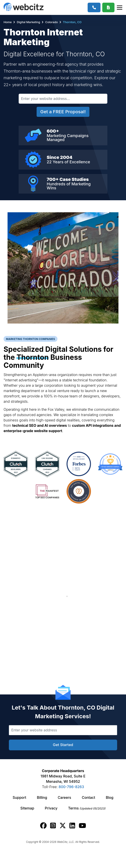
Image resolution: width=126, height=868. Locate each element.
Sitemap (27, 808)
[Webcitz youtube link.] (82, 826)
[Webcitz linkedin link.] (72, 826)
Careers (64, 797)
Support (19, 797)
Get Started (63, 745)
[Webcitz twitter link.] (63, 826)
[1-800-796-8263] (94, 7)
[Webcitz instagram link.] (53, 826)
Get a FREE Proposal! (63, 112)
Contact (89, 797)
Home (8, 22)
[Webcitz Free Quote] (108, 7)
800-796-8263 (71, 787)
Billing (42, 797)
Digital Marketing (28, 22)
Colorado (51, 22)
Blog (110, 797)
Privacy (51, 808)
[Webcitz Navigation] (119, 7)
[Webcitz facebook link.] (43, 826)
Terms (87, 808)
